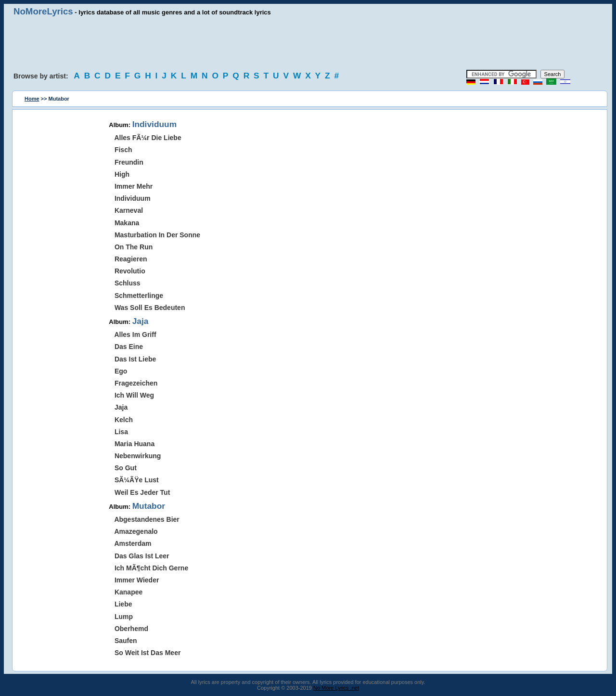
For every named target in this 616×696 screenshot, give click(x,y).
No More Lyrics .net (336, 688)
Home (32, 99)
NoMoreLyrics (43, 11)
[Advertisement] (308, 43)
